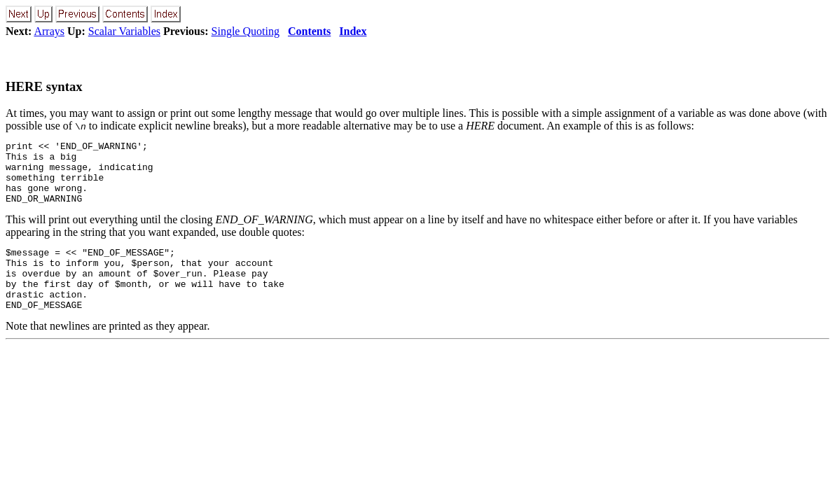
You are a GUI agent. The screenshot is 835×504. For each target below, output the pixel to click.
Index (353, 31)
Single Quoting (246, 31)
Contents (309, 31)
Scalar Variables (124, 31)
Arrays (49, 31)
